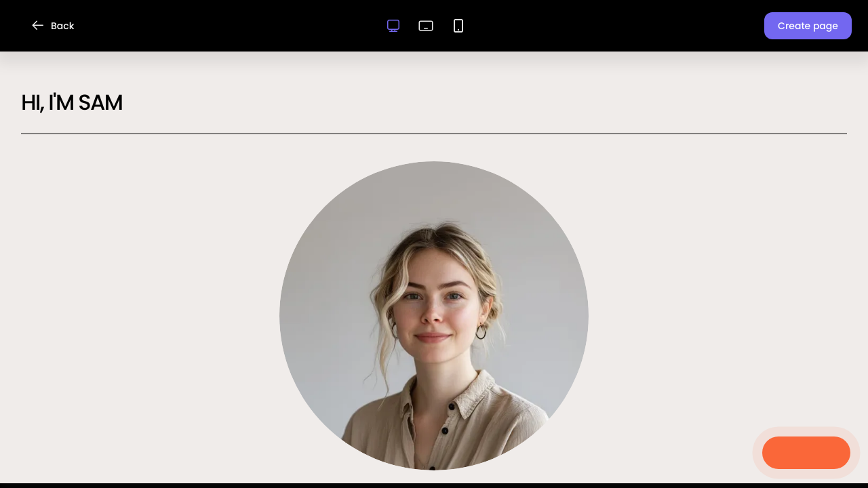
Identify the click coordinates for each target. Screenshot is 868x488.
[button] (808, 26)
